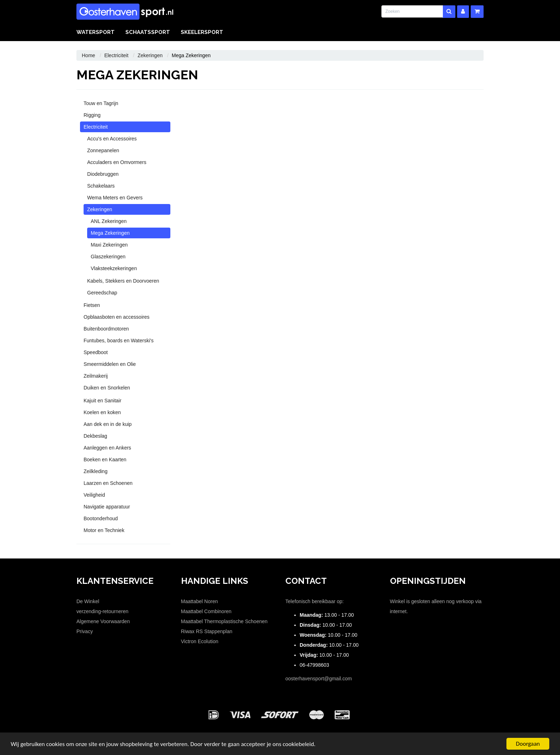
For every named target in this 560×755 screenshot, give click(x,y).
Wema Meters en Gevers (115, 198)
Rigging (92, 115)
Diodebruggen (103, 174)
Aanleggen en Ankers (107, 448)
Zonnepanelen (103, 150)
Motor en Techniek (104, 530)
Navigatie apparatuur (107, 507)
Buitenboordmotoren (106, 329)
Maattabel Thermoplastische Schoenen (224, 621)
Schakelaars (101, 186)
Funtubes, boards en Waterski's (119, 341)
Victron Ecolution (200, 641)
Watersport (96, 32)
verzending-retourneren (102, 611)
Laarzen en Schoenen (108, 483)
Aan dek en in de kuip (108, 424)
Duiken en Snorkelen (107, 388)
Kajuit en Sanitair (102, 401)
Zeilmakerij (96, 376)
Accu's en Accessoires (112, 139)
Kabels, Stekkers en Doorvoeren (123, 281)
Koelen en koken (102, 412)
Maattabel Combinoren (206, 611)
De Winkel (88, 601)
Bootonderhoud (101, 518)
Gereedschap (102, 293)
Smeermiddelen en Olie (110, 364)
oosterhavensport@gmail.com (319, 679)
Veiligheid (94, 495)
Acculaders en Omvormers (117, 162)
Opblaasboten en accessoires (116, 317)
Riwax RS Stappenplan (207, 631)
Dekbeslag (95, 436)
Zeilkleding (96, 471)
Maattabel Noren (200, 601)
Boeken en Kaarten (105, 460)
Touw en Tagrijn (101, 103)
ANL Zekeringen (109, 221)
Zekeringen (150, 55)
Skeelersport (202, 32)
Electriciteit (116, 55)
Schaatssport (148, 32)
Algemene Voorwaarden (103, 621)
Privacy (85, 631)
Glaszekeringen (108, 257)
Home (88, 55)
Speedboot (96, 352)
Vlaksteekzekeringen (114, 268)
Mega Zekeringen (110, 233)
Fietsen (92, 305)
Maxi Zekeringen (109, 245)
